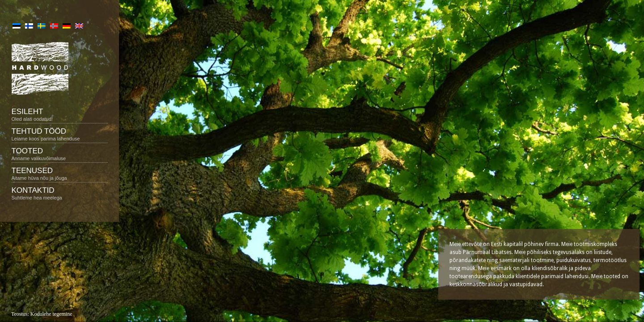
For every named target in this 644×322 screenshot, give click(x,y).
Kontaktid (60, 193)
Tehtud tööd (60, 134)
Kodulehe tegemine (51, 314)
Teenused (60, 174)
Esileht (60, 114)
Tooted (60, 154)
